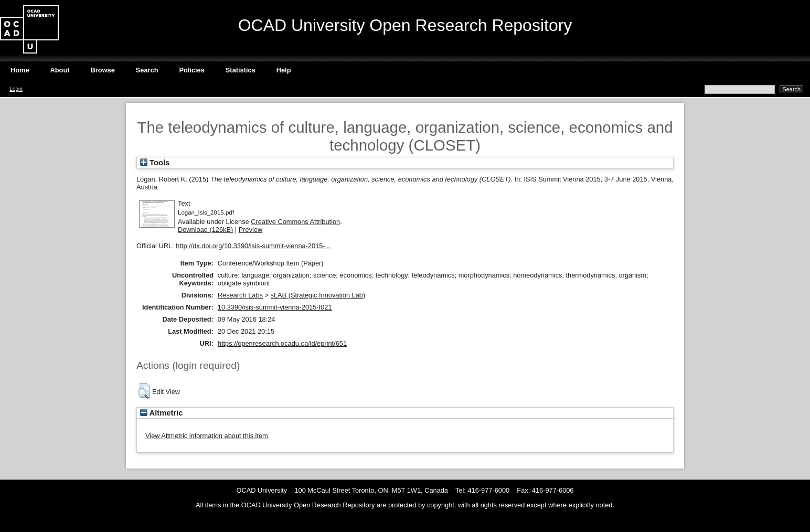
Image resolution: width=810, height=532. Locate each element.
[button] (144, 391)
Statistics (241, 70)
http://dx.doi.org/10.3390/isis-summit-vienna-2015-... (253, 246)
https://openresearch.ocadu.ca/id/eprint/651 (282, 343)
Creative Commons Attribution (295, 222)
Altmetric (161, 413)
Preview (251, 230)
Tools (155, 163)
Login (16, 89)
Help (284, 70)
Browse (103, 70)
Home (20, 70)
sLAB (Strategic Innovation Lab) (318, 295)
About (60, 70)
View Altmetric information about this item (207, 436)
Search (147, 70)
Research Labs (240, 295)
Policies (191, 70)
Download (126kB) (205, 230)
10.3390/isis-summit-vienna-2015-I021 (275, 307)
